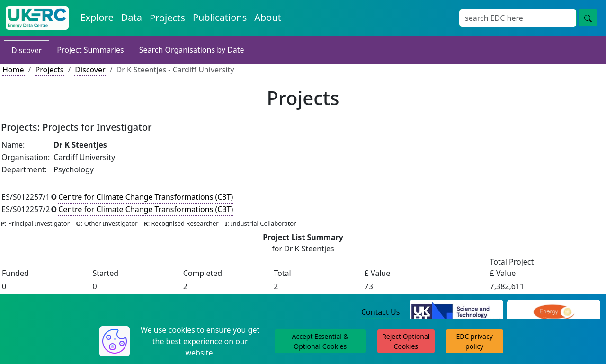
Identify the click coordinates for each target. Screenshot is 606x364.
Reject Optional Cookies (406, 341)
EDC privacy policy (475, 341)
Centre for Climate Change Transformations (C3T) (146, 197)
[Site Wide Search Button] (588, 18)
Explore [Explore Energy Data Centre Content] (97, 17)
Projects (49, 70)
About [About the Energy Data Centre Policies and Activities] (268, 17)
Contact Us (380, 312)
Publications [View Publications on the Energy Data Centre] (220, 17)
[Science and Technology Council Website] (456, 312)
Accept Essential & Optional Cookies (320, 341)
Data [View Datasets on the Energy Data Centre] (132, 17)
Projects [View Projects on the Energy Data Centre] (167, 18)
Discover (27, 50)
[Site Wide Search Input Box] (518, 18)
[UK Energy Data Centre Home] (37, 18)
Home (13, 70)
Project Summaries (90, 50)
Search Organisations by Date (192, 50)
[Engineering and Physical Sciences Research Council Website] (554, 312)
